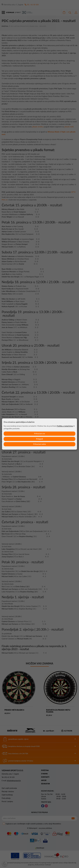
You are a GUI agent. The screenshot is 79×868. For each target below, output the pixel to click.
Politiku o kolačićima (65, 426)
